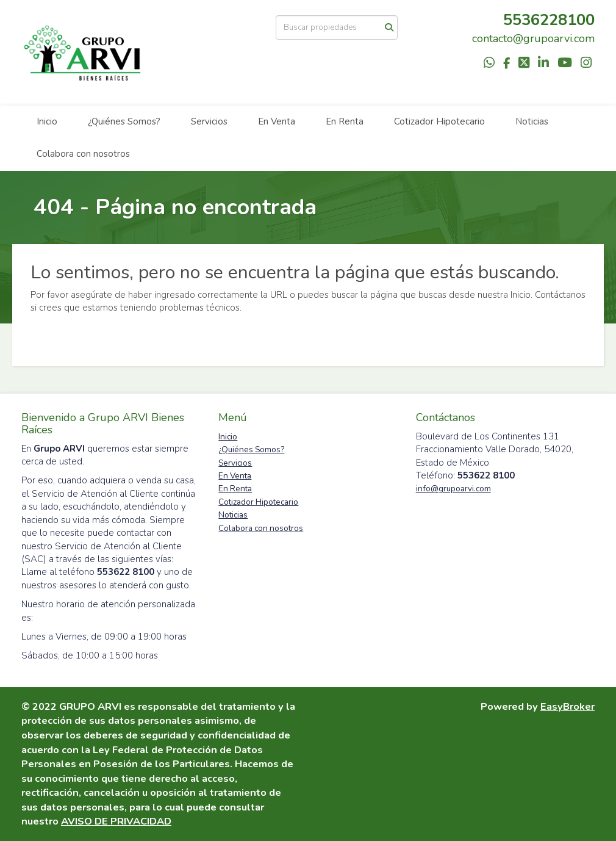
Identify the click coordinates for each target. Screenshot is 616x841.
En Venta (277, 121)
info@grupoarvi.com (453, 489)
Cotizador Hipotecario (439, 121)
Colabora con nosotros (83, 154)
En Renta (345, 121)
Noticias (532, 121)
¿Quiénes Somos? (124, 121)
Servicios (209, 121)
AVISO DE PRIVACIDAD (116, 821)
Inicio (47, 121)
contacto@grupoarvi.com (533, 38)
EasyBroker (568, 706)
